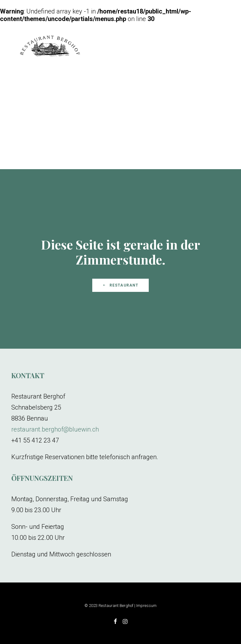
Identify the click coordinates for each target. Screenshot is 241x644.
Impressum (146, 606)
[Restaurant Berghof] (50, 47)
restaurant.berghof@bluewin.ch (55, 429)
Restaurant (120, 285)
